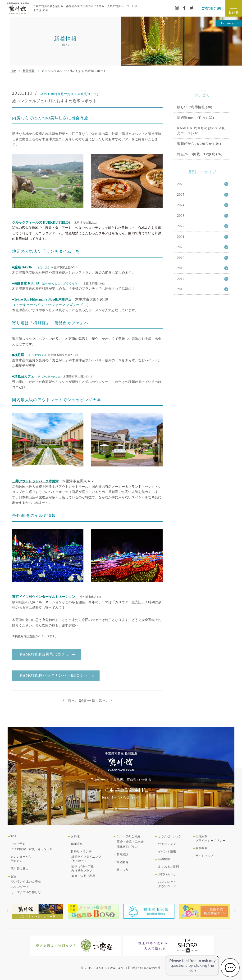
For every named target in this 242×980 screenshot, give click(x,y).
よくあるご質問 (169, 867)
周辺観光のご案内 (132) (196, 118)
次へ (106, 700)
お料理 (75, 836)
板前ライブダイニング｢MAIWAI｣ (86, 859)
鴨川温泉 (77, 844)
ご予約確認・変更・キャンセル (32, 849)
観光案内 (122, 862)
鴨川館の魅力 (20, 869)
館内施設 (122, 854)
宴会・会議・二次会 (130, 842)
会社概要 (201, 848)
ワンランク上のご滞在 (26, 882)
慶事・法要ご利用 (83, 876)
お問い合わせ (167, 874)
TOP (13, 71)
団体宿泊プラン (127, 847)
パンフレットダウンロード (167, 884)
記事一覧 (87, 701)
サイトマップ (205, 856)
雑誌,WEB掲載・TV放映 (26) (200, 154)
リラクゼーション (170, 836)
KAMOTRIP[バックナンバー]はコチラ (54, 675)
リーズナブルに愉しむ (26, 892)
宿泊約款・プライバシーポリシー (210, 838)
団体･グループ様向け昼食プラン (83, 869)
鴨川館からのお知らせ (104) (199, 144)
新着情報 (29, 71)
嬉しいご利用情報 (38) (195, 107)
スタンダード (20, 887)
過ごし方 (122, 870)
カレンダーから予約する (21, 859)
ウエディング (167, 844)
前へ (69, 700)
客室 (14, 876)
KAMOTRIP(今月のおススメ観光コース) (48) (201, 131)
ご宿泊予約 (211, 8)
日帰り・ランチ (81, 851)
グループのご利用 (128, 836)
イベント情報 (167, 851)
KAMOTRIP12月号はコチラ (44, 654)
